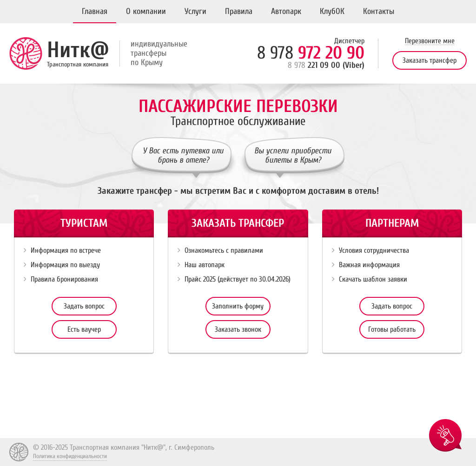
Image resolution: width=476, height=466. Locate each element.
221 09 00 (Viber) (326, 65)
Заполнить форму (238, 306)
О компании (146, 11)
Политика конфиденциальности (70, 456)
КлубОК (332, 11)
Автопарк (286, 11)
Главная (95, 11)
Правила (239, 11)
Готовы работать (392, 329)
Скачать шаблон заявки (373, 279)
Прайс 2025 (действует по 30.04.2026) (238, 279)
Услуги (195, 11)
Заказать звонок (238, 329)
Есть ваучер (84, 329)
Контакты (379, 11)
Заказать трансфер (430, 60)
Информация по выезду (65, 265)
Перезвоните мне (430, 41)
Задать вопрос (84, 306)
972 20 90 (311, 53)
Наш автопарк (205, 265)
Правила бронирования (64, 279)
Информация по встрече (66, 250)
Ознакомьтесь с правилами (224, 250)
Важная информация (369, 265)
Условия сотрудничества (374, 250)
